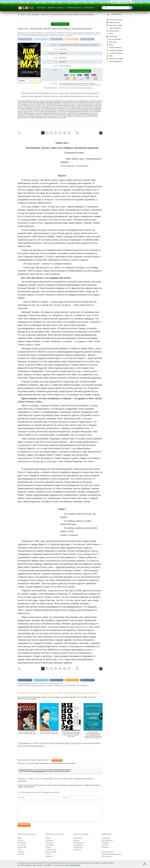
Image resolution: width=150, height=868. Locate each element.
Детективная (49, 843)
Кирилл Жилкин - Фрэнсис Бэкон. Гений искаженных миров (27, 734)
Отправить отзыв (24, 826)
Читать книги (41, 8)
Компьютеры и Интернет (116, 59)
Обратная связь (106, 857)
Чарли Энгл (63, 50)
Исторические (22, 845)
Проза (111, 34)
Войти (117, 2)
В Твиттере (42, 39)
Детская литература (115, 39)
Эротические (77, 850)
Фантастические (78, 843)
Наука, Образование (115, 28)
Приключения (113, 36)
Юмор (111, 56)
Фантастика (89, 8)
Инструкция (89, 88)
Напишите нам (83, 85)
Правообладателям (107, 852)
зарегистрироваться (39, 772)
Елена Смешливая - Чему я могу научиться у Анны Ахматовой (49, 734)
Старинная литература (116, 53)
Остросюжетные (79, 845)
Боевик (20, 838)
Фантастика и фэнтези (116, 20)
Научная (48, 847)
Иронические (22, 843)
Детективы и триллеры (56, 8)
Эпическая (49, 857)
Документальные (114, 31)
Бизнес (111, 45)
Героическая (49, 840)
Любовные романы (74, 8)
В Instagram (59, 39)
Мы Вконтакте (93, 39)
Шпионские (21, 854)
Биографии (63, 58)
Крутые (20, 850)
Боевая (48, 838)
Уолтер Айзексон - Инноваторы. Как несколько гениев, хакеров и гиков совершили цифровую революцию (71, 735)
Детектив (20, 840)
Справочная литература (116, 50)
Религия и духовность (116, 48)
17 (77, 133)
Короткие (76, 840)
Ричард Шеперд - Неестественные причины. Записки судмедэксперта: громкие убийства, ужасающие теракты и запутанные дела (93, 736)
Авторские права (60, 24)
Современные (78, 847)
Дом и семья (113, 42)
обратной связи (75, 865)
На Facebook (25, 39)
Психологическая (51, 850)
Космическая (50, 845)
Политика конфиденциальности (111, 854)
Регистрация (127, 2)
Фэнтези (48, 854)
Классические (22, 847)
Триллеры (21, 852)
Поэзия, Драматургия (115, 61)
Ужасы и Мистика (51, 852)
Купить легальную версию (80, 71)
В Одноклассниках (78, 39)
